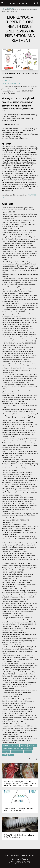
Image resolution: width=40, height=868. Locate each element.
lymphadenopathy (27, 749)
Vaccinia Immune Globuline (11, 749)
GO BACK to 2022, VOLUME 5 (11, 84)
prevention (28, 752)
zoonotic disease (17, 752)
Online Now (10, 8)
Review (11, 755)
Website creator (27, 863)
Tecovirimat (32, 745)
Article (5, 755)
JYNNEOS (23, 745)
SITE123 (19, 863)
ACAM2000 (15, 745)
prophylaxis (6, 752)
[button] (2, 3)
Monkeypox (6, 745)
